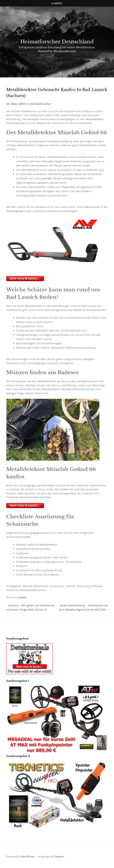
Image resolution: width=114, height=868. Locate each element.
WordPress (28, 856)
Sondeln (22, 597)
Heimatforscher (41, 104)
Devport (59, 856)
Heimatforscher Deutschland (57, 42)
